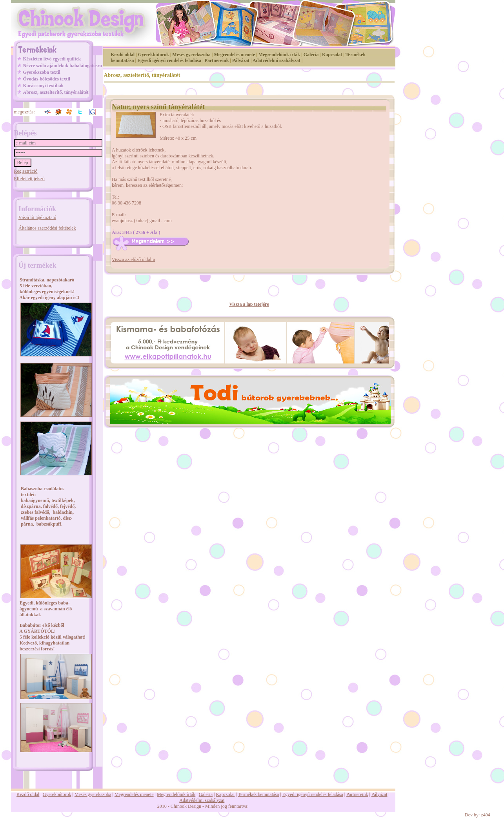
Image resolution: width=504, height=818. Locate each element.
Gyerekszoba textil (42, 72)
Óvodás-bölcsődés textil (47, 79)
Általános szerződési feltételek (47, 228)
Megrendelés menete (234, 55)
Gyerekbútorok (154, 55)
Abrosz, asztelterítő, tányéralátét (56, 92)
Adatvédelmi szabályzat (277, 60)
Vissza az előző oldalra (133, 259)
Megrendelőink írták (279, 55)
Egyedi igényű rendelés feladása (169, 60)
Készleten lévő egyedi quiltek (52, 59)
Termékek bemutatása (259, 794)
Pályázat (241, 60)
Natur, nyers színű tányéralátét (158, 107)
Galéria (311, 55)
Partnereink (217, 60)
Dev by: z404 (478, 815)
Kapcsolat (332, 55)
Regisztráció (26, 171)
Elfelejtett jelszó (29, 179)
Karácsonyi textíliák (44, 86)
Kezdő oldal (123, 55)
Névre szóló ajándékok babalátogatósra (63, 66)
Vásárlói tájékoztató (37, 217)
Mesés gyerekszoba (191, 55)
